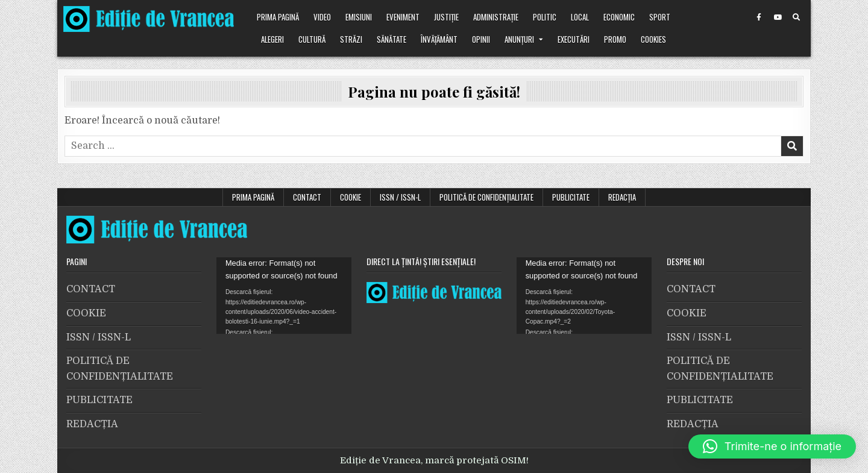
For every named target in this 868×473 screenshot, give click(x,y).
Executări (574, 39)
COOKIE (351, 197)
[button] (772, 446)
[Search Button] (796, 17)
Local (580, 17)
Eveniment (403, 17)
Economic (619, 17)
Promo (615, 39)
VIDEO (322, 17)
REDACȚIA (622, 197)
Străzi (351, 39)
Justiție (446, 17)
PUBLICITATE (571, 197)
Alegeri (272, 39)
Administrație (496, 17)
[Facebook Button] (759, 17)
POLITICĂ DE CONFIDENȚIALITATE (486, 197)
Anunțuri (519, 39)
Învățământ (439, 39)
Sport (660, 17)
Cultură (312, 39)
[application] (284, 295)
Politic (545, 17)
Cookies (653, 39)
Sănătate (392, 39)
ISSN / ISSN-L (400, 197)
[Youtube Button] (778, 17)
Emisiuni (359, 17)
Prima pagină (278, 17)
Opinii (481, 39)
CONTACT (307, 197)
